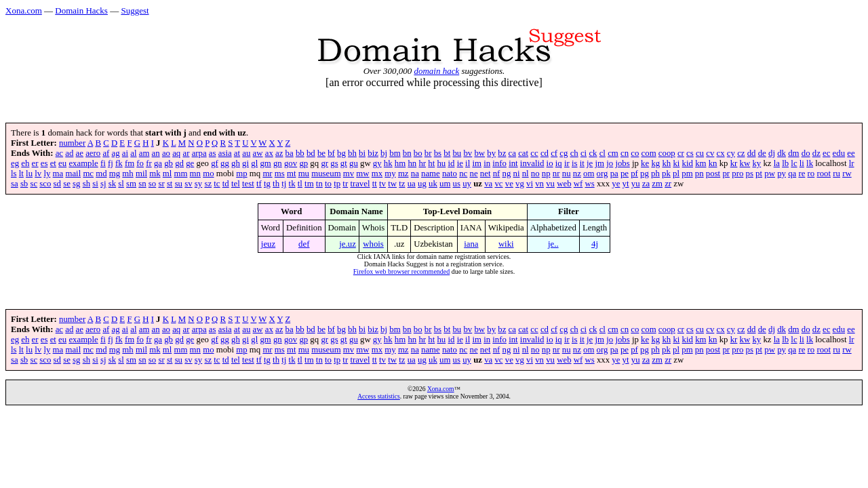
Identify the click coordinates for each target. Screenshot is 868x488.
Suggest (135, 11)
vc (498, 184)
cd (545, 153)
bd (311, 153)
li (802, 163)
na (415, 174)
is (575, 163)
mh (127, 174)
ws (589, 184)
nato (450, 174)
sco (45, 184)
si (95, 184)
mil (141, 174)
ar (186, 153)
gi (245, 163)
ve (509, 184)
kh (666, 163)
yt (626, 184)
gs (334, 163)
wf (578, 184)
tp (337, 184)
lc (794, 163)
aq (176, 153)
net (486, 174)
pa (614, 174)
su (179, 184)
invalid (532, 163)
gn (278, 163)
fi (103, 163)
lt (21, 174)
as (213, 153)
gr (324, 163)
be (321, 153)
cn (625, 153)
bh (352, 153)
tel (236, 184)
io (550, 163)
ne (474, 174)
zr (668, 184)
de (762, 153)
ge (190, 163)
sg (76, 184)
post (713, 174)
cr (681, 153)
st (170, 184)
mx (377, 174)
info (499, 163)
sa (15, 184)
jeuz (268, 244)
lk (810, 163)
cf (554, 153)
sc (34, 184)
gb (169, 163)
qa (792, 174)
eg (15, 163)
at (237, 153)
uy (467, 184)
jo (610, 163)
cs (690, 153)
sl (121, 184)
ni (517, 174)
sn (142, 184)
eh (25, 163)
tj (284, 184)
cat (523, 153)
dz (816, 153)
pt (759, 174)
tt (375, 184)
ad (69, 153)
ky (756, 163)
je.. (553, 244)
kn (713, 163)
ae (80, 153)
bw (479, 153)
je (590, 163)
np (546, 174)
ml (167, 174)
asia (225, 153)
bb (300, 153)
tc (217, 184)
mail (73, 174)
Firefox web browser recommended (401, 271)
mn (195, 174)
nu (567, 174)
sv (188, 184)
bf (331, 153)
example (83, 163)
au (246, 153)
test (248, 184)
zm (657, 184)
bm (395, 153)
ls (14, 174)
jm (600, 163)
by (491, 153)
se (67, 184)
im (477, 163)
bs (438, 153)
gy (377, 163)
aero (93, 153)
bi (362, 153)
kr (734, 163)
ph (655, 174)
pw (770, 174)
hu (441, 163)
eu (62, 163)
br (428, 153)
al (133, 153)
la (777, 163)
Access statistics (379, 396)
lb (785, 163)
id (451, 163)
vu (550, 184)
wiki (506, 244)
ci (584, 153)
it (582, 163)
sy (198, 184)
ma (58, 174)
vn (539, 184)
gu (354, 163)
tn (319, 184)
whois (373, 244)
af (106, 153)
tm (309, 184)
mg (115, 174)
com (649, 153)
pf (634, 174)
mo (208, 174)
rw (847, 174)
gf (215, 163)
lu (29, 174)
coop (667, 153)
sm (131, 184)
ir (567, 163)
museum (326, 174)
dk (782, 153)
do (806, 153)
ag (116, 153)
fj (111, 163)
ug (422, 184)
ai (125, 153)
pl (676, 174)
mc (88, 174)
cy (731, 153)
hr (422, 163)
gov (291, 163)
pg (645, 174)
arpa (199, 153)
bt (447, 153)
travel (360, 184)
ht (431, 163)
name (431, 174)
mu (304, 174)
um (445, 184)
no (535, 174)
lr (852, 163)
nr (556, 174)
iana (471, 244)
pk (666, 174)
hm (400, 163)
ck (593, 153)
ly (47, 174)
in (487, 163)
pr (726, 174)
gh (236, 163)
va (488, 184)
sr (161, 184)
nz (577, 174)
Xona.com (24, 11)
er (35, 163)
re (802, 174)
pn (699, 174)
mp (241, 174)
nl (526, 174)
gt (344, 163)
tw (392, 184)
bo (418, 153)
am (144, 153)
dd (752, 153)
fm (130, 163)
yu (636, 184)
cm (613, 153)
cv (710, 153)
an (156, 153)
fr (149, 163)
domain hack (436, 71)
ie (460, 163)
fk (119, 163)
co (635, 153)
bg (341, 153)
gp (303, 163)
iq (559, 163)
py (782, 174)
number (72, 143)
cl (603, 153)
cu (700, 153)
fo (140, 163)
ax (269, 153)
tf (259, 184)
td (226, 184)
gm (265, 163)
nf (497, 174)
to (328, 184)
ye (616, 184)
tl (300, 184)
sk (112, 184)
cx (721, 153)
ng (507, 174)
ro (811, 174)
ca (512, 153)
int (513, 163)
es (44, 163)
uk (433, 184)
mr (267, 174)
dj (772, 153)
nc (463, 174)
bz (502, 153)
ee (851, 153)
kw (745, 163)
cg (564, 153)
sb (24, 184)
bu (457, 153)
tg (267, 184)
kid (688, 163)
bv (468, 153)
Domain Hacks (81, 11)
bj (384, 153)
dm (793, 153)
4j (595, 244)
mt (292, 174)
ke (645, 163)
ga (158, 163)
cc (534, 153)
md (101, 174)
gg (225, 163)
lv (38, 174)
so (152, 184)
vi (530, 184)
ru (836, 174)
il (468, 163)
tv (382, 184)
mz (403, 174)
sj (103, 184)
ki (676, 163)
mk (155, 174)
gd (179, 163)
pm (687, 174)
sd (57, 184)
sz (208, 184)
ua (412, 184)
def (304, 244)
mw (362, 174)
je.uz (348, 244)
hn (412, 163)
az (279, 153)
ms (280, 174)
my (390, 174)
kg (655, 163)
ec (826, 153)
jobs (622, 163)
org (603, 174)
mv (349, 174)
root (824, 174)
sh (86, 184)
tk (292, 184)
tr (345, 184)
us (457, 184)
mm (180, 174)
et (53, 163)
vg (520, 184)
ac (59, 153)
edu (839, 153)
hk (388, 163)
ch (574, 153)
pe (625, 174)
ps (750, 174)
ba (290, 153)
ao (166, 153)
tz (402, 184)
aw (258, 153)
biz (373, 153)
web (564, 184)
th (276, 184)
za (646, 184)
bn (407, 153)
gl (254, 163)
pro (737, 174)
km (701, 163)
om (589, 174)
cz (741, 153)
